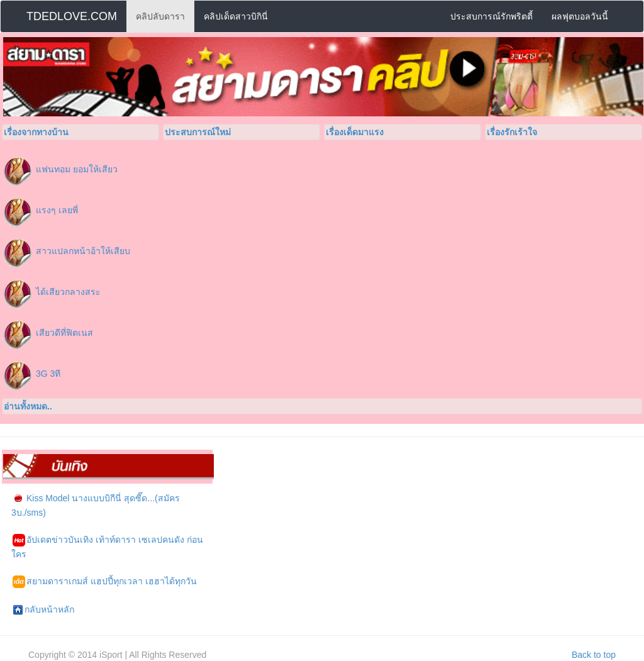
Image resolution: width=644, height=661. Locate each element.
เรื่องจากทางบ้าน (36, 132)
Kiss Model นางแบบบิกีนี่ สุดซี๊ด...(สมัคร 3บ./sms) (96, 505)
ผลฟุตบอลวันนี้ (580, 16)
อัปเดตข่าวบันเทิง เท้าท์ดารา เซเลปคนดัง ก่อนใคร (107, 547)
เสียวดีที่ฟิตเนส (64, 333)
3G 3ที (48, 374)
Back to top (594, 655)
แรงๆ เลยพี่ (57, 210)
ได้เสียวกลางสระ (68, 292)
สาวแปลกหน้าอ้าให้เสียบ (83, 251)
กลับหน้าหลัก (43, 610)
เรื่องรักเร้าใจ (512, 132)
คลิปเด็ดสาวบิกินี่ (236, 16)
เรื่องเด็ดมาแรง (355, 132)
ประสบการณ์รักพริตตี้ (491, 16)
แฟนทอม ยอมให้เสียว (77, 169)
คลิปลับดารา (160, 16)
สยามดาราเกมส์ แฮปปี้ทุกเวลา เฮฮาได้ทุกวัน (105, 582)
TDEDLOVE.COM (72, 16)
